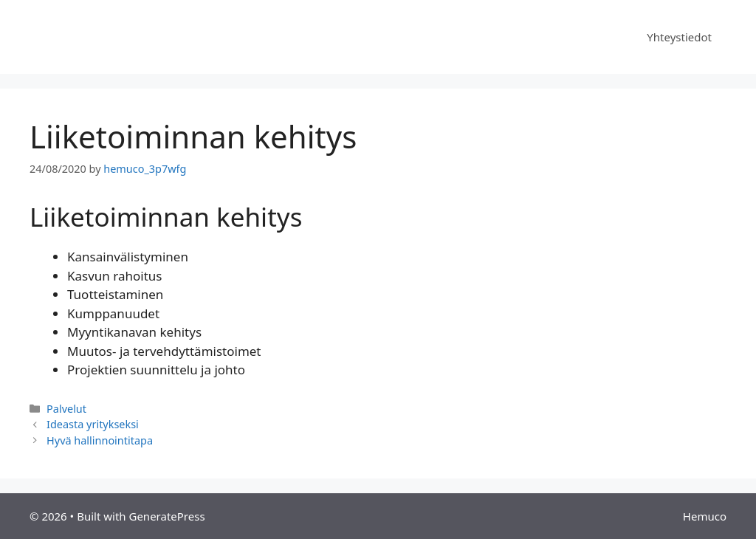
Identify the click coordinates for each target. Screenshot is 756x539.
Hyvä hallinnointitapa (100, 440)
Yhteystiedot (679, 37)
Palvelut (66, 409)
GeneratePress (166, 516)
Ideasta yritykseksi (93, 424)
